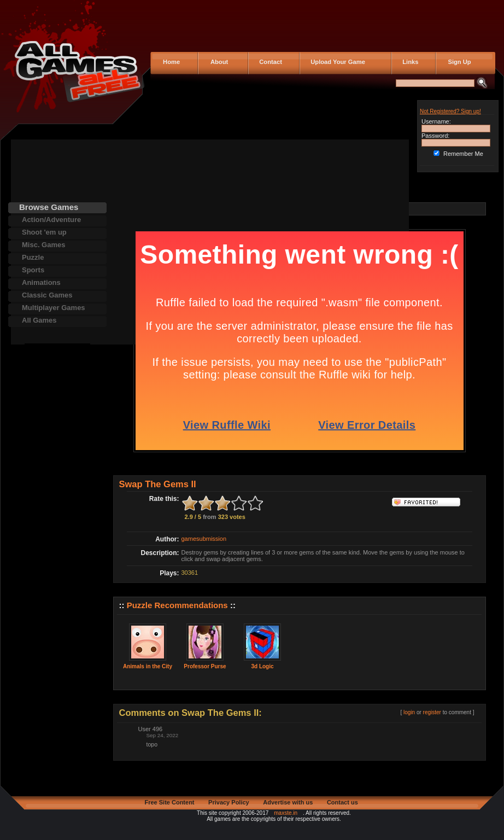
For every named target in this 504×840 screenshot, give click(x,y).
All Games (39, 320)
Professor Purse (205, 666)
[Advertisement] (57, 507)
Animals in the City (148, 666)
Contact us (342, 802)
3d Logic (262, 666)
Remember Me (463, 154)
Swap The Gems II (158, 484)
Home (171, 62)
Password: (435, 136)
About (217, 62)
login (409, 712)
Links (409, 62)
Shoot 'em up (44, 232)
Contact (269, 62)
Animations (41, 282)
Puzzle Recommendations (177, 605)
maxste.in (286, 813)
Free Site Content (169, 802)
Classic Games (47, 295)
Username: (436, 121)
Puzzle (33, 257)
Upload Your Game (336, 62)
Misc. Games (44, 245)
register (432, 712)
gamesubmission (204, 539)
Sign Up (456, 62)
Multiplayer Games (54, 308)
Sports (33, 270)
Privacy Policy (229, 802)
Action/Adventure (51, 220)
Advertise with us (288, 802)
